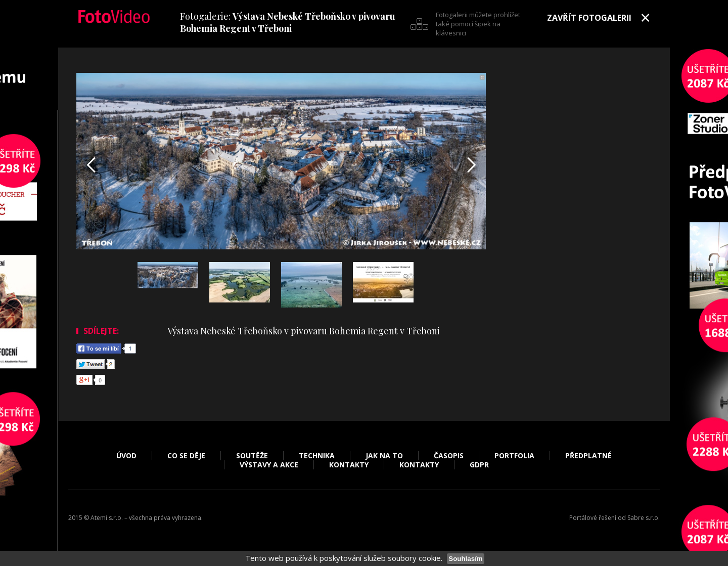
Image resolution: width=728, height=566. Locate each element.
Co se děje (186, 456)
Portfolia (514, 456)
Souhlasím (465, 559)
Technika (317, 456)
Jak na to (384, 456)
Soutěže (252, 456)
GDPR (479, 465)
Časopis (449, 456)
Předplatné (588, 456)
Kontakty (349, 465)
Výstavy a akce (269, 465)
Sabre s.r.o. (644, 518)
